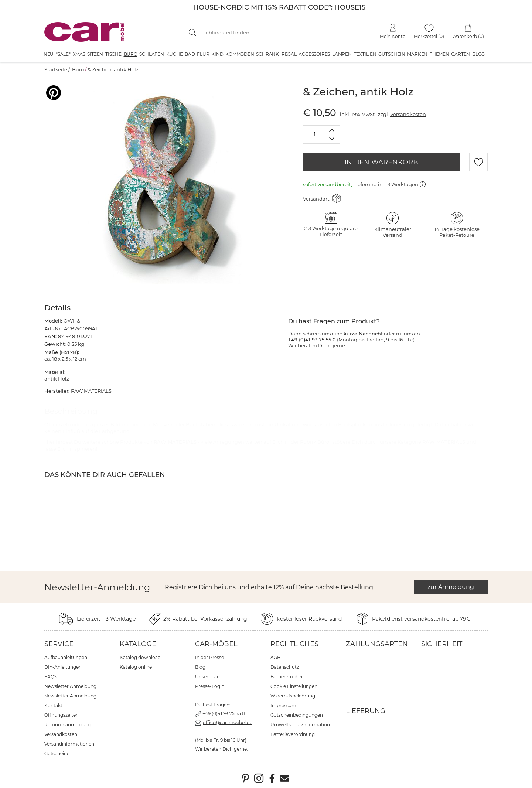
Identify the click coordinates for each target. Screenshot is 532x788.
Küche (175, 54)
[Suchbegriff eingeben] (267, 33)
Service (59, 644)
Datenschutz (285, 667)
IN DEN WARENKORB (381, 162)
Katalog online (136, 667)
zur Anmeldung (451, 587)
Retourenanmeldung (68, 725)
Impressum (283, 705)
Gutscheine (57, 753)
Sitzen (95, 54)
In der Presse (209, 657)
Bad (190, 54)
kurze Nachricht (363, 334)
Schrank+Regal (276, 54)
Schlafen (151, 54)
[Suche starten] (193, 33)
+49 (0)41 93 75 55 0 (224, 714)
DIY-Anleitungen (63, 667)
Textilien (365, 54)
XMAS (79, 54)
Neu (49, 54)
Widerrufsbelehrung (293, 696)
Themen (439, 54)
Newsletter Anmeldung (70, 686)
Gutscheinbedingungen (297, 715)
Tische (113, 54)
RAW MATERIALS (175, 442)
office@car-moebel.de (228, 722)
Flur (203, 54)
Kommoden (240, 54)
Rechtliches (294, 644)
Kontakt (53, 705)
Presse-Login (210, 686)
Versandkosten (408, 114)
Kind (217, 54)
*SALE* (63, 54)
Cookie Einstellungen (294, 686)
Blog (478, 54)
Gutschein (392, 54)
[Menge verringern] (332, 139)
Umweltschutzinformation (300, 725)
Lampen (342, 54)
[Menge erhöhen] (332, 130)
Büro (131, 54)
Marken (417, 54)
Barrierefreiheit (287, 677)
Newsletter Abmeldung (70, 696)
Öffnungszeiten (62, 715)
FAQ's (51, 677)
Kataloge (138, 644)
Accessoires (314, 54)
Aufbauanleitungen (66, 657)
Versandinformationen (69, 744)
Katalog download (140, 657)
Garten (461, 54)
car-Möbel (216, 644)
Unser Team (208, 677)
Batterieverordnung (293, 734)
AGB (275, 657)
